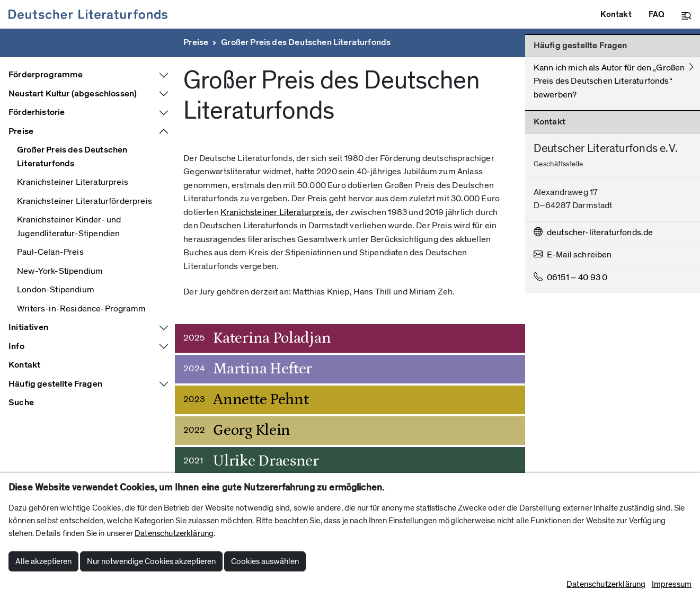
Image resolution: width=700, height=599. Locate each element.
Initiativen (28, 327)
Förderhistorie (37, 112)
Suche (21, 403)
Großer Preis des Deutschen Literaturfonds (306, 42)
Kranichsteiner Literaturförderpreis (85, 201)
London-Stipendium (56, 290)
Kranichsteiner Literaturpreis (73, 182)
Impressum (672, 584)
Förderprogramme (46, 75)
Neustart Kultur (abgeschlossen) (73, 94)
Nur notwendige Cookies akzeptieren (151, 561)
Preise (196, 42)
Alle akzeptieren (43, 561)
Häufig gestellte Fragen (55, 384)
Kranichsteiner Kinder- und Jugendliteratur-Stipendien (69, 227)
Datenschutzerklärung (174, 533)
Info (16, 346)
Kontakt (24, 365)
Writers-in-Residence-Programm (81, 309)
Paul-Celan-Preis (50, 252)
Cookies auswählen (265, 561)
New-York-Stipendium (60, 271)
